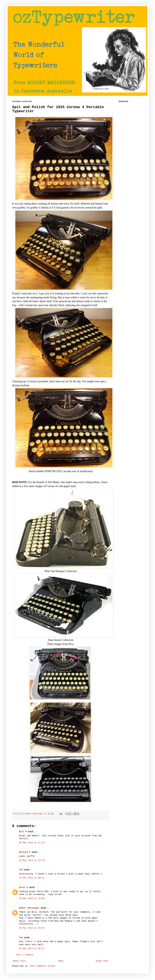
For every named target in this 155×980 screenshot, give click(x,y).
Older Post (102, 961)
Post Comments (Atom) (43, 966)
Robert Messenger (35, 814)
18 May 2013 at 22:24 (32, 843)
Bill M (23, 832)
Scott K (23, 887)
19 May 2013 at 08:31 (32, 878)
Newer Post (19, 961)
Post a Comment (25, 955)
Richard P (25, 852)
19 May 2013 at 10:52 (32, 928)
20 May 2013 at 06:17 (32, 949)
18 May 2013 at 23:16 (32, 860)
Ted (21, 870)
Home (61, 961)
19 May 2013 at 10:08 (32, 898)
